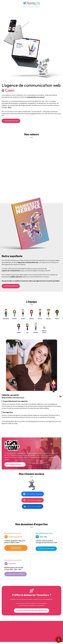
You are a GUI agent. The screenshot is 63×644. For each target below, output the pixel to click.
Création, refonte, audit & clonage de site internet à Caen (46, 542)
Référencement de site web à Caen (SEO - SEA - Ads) (14, 569)
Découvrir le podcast (14, 464)
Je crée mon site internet (46, 549)
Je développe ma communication (16, 548)
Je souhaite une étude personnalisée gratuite (31, 611)
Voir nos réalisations (11, 121)
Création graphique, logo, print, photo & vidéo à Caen (15, 542)
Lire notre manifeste (11, 286)
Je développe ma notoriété (16, 574)
